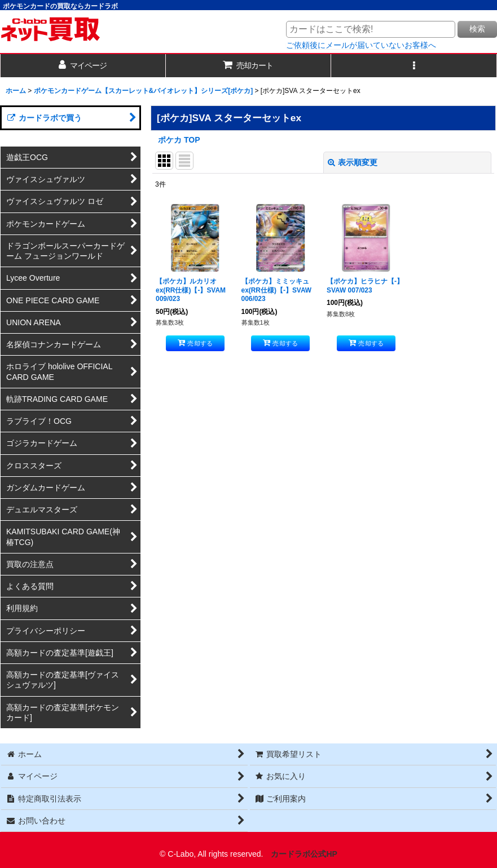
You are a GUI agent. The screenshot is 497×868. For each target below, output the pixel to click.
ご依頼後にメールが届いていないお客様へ (361, 45)
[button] (414, 66)
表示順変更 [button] (353, 162)
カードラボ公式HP (304, 854)
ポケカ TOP (179, 140)
